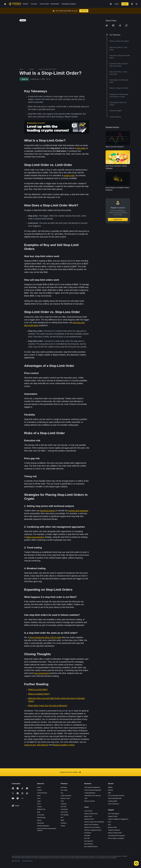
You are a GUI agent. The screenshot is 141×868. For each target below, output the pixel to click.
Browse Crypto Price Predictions (94, 822)
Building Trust (41, 809)
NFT (62, 818)
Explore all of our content (71, 772)
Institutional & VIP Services (93, 796)
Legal (39, 801)
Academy (64, 804)
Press (39, 798)
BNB (109, 793)
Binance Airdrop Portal (115, 833)
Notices (39, 820)
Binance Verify (112, 827)
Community (41, 815)
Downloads (40, 823)
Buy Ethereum (89, 844)
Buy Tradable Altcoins (91, 847)
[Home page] (15, 4)
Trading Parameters (114, 830)
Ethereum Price (89, 819)
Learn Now (84, 11)
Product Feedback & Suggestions (118, 819)
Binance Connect (90, 801)
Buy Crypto (64, 790)
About (39, 787)
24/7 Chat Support (114, 814)
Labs (86, 798)
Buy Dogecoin (89, 841)
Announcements (42, 793)
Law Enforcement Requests (116, 836)
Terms (39, 804)
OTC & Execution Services (116, 796)
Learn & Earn (88, 811)
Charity (63, 826)
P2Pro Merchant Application (93, 790)
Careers (40, 790)
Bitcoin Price (88, 816)
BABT (63, 820)
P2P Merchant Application (92, 787)
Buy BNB (87, 836)
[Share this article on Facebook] (113, 25)
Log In (117, 4)
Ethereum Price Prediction (92, 827)
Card (62, 801)
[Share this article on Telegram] (120, 25)
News (39, 796)
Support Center (113, 816)
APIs (109, 825)
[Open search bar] (110, 4)
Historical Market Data (115, 798)
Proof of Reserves (113, 804)
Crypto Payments (66, 796)
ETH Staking (65, 815)
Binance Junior (65, 798)
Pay (62, 793)
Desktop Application (43, 826)
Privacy (39, 807)
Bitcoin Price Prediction (91, 825)
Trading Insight (113, 801)
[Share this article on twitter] (107, 25)
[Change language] (132, 4)
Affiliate (110, 787)
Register (125, 4)
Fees (110, 822)
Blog (38, 812)
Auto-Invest (64, 812)
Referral (110, 790)
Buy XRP (87, 838)
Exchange (64, 787)
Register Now (118, 220)
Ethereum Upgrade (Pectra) (93, 830)
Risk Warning (41, 818)
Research (64, 823)
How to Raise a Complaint (116, 838)
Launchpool (64, 809)
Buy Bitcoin (88, 833)
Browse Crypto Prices (91, 814)
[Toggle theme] (136, 4)
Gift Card (63, 807)
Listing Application (90, 793)
